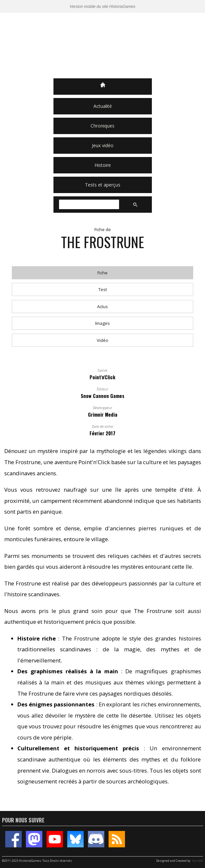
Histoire (103, 165)
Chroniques (102, 126)
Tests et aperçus (103, 185)
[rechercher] (88, 205)
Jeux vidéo (103, 145)
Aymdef (198, 861)
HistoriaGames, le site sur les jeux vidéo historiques (103, 46)
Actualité (103, 106)
